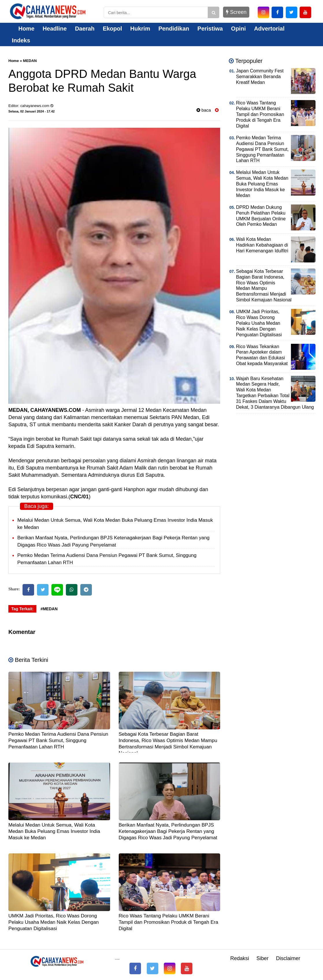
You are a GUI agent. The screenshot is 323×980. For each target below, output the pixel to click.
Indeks (21, 40)
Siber (263, 958)
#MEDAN (49, 609)
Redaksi (240, 958)
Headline (55, 29)
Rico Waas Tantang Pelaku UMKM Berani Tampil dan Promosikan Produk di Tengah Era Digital (169, 922)
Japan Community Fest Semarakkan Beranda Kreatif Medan (260, 77)
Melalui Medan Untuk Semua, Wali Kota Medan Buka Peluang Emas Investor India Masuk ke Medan (54, 831)
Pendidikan (174, 29)
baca (204, 110)
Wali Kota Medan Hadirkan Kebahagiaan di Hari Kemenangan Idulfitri (262, 245)
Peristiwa (210, 29)
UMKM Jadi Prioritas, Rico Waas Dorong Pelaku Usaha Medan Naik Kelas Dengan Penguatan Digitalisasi (54, 922)
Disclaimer (288, 958)
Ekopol (113, 29)
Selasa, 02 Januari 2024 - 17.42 (31, 111)
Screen (236, 12)
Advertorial (269, 29)
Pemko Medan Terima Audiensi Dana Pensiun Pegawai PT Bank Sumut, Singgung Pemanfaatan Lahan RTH (58, 740)
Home (23, 29)
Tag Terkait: (22, 609)
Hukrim (140, 29)
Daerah (85, 29)
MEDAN (30, 61)
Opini (238, 29)
